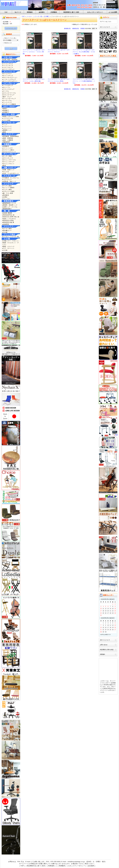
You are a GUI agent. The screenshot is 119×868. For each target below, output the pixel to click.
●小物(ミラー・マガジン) (10, 241)
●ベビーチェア (7, 180)
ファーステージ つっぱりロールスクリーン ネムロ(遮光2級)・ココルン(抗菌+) (84, 52)
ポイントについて (105, 27)
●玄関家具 (6, 146)
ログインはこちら (106, 21)
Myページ (18, 12)
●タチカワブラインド (9, 152)
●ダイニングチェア (8, 162)
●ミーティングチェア (9, 79)
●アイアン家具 (7, 186)
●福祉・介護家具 (8, 140)
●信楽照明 (6, 224)
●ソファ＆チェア (8, 85)
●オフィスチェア (8, 76)
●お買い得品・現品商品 (10, 59)
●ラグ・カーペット (8, 248)
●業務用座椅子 (7, 209)
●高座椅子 (6, 110)
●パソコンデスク (8, 64)
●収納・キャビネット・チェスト (11, 244)
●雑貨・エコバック (8, 246)
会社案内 (42, 12)
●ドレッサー (6, 199)
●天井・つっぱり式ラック (11, 173)
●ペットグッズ (7, 102)
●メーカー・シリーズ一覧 (11, 236)
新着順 (83, 28)
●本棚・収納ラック (8, 170)
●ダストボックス (8, 158)
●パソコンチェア (8, 66)
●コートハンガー (8, 148)
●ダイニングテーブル (9, 160)
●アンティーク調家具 (9, 104)
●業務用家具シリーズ (9, 203)
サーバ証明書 (111, 683)
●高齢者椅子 (6, 142)
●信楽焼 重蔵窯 (7, 213)
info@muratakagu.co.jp (76, 862)
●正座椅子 (6, 112)
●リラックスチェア (8, 89)
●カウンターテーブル (9, 93)
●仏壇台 (5, 197)
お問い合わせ (104, 645)
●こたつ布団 (6, 120)
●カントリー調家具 (8, 188)
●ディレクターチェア (9, 99)
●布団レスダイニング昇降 (11, 116)
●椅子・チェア (7, 97)
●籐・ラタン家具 (8, 193)
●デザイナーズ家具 (8, 191)
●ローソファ (6, 87)
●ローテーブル (7, 101)
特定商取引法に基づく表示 (36, 866)
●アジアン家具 (7, 190)
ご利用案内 (54, 12)
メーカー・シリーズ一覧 (34, 16)
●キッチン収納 (7, 156)
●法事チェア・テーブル (10, 207)
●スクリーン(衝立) (8, 150)
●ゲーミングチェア (8, 69)
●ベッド (5, 124)
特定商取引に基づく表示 (71, 12)
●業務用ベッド (7, 130)
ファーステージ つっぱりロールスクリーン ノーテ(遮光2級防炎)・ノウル (84, 81)
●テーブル (6, 91)
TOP (6, 12)
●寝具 (4, 132)
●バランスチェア (8, 68)
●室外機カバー (7, 230)
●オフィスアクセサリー (10, 81)
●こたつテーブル (8, 118)
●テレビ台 (6, 172)
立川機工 (47, 16)
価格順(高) (76, 28)
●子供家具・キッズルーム (11, 178)
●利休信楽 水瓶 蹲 (8, 222)
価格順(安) (68, 28)
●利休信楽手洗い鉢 (8, 215)
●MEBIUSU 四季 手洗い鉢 (11, 217)
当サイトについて (105, 640)
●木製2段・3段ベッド (9, 181)
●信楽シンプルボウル (9, 219)
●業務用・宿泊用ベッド (10, 205)
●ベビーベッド (7, 128)
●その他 (5, 232)
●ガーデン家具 (7, 229)
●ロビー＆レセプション (10, 77)
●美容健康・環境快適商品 (11, 136)
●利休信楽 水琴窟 (8, 221)
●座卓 (4, 165)
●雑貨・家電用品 (8, 138)
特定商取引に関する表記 (107, 650)
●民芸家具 (6, 195)
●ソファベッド (7, 126)
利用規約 (30, 12)
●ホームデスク (7, 74)
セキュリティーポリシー (95, 12)
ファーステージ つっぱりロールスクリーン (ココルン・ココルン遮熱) (34, 52)
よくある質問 (113, 12)
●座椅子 (5, 108)
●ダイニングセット (8, 164)
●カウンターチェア (8, 95)
